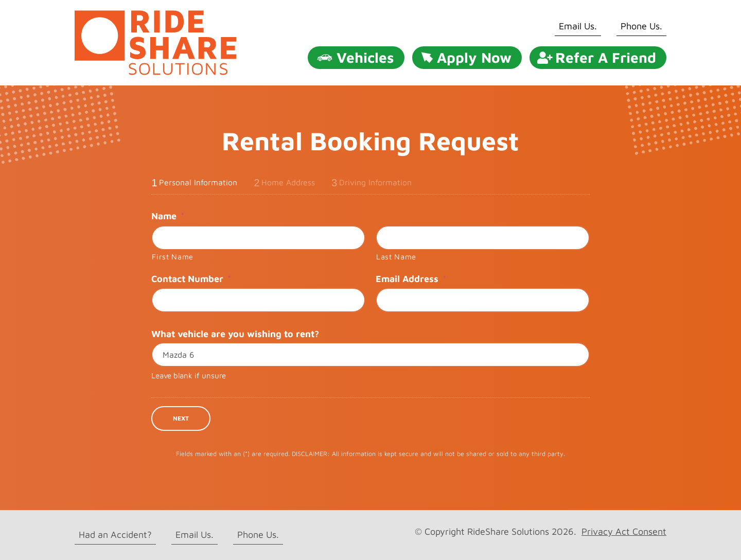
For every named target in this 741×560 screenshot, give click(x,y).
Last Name (396, 257)
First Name (173, 257)
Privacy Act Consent (624, 531)
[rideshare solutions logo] (155, 15)
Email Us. (578, 26)
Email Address (411, 279)
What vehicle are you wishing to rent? (235, 334)
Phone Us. (641, 26)
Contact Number (191, 279)
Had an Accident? (115, 535)
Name (168, 216)
